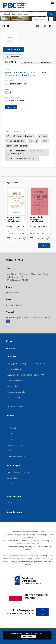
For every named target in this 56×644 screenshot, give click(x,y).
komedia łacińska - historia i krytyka (22, 158)
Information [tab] (28, 62)
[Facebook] (8, 321)
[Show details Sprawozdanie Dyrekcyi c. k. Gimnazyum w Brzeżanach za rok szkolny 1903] (47, 238)
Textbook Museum (15, 369)
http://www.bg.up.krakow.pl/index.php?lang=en (28, 318)
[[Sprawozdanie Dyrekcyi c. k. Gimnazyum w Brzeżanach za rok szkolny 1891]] (10, 38)
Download (12, 57)
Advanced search (40, 19)
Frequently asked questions (18, 472)
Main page (11, 348)
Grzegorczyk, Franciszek (16, 84)
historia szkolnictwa (16, 141)
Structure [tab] (45, 62)
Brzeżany (34, 141)
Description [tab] (11, 62)
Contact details (13, 478)
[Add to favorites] (45, 26)
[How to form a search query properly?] (51, 19)
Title (8, 422)
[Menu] (53, 2)
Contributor (12, 439)
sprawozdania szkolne (17, 146)
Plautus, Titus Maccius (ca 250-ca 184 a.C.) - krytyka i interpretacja (26, 152)
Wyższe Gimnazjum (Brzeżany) (20, 136)
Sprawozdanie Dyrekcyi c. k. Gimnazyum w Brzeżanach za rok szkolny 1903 (38, 219)
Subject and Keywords (16, 456)
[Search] (52, 14)
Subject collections (15, 381)
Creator (10, 434)
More (44, 245)
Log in (9, 502)
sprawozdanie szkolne (16, 101)
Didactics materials (15, 398)
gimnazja (43, 136)
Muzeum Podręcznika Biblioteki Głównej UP (25, 375)
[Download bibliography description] (14, 238)
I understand (29, 637)
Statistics (10, 484)
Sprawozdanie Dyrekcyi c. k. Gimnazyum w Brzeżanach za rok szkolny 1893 (15, 219)
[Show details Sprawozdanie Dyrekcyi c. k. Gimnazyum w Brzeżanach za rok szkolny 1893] (24, 238)
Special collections (14, 386)
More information (37, 633)
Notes (9, 451)
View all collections (15, 406)
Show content (14, 49)
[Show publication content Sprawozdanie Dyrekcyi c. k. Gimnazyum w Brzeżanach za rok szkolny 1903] (42, 238)
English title (11, 428)
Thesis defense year (15, 445)
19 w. (45, 141)
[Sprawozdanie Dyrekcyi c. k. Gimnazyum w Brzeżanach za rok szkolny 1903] (39, 201)
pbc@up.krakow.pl (14, 305)
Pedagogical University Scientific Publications (26, 363)
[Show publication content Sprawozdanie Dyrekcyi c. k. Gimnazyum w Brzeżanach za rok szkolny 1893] (19, 238)
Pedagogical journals (16, 392)
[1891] (8, 92)
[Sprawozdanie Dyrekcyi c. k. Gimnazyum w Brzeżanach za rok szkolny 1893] (17, 201)
